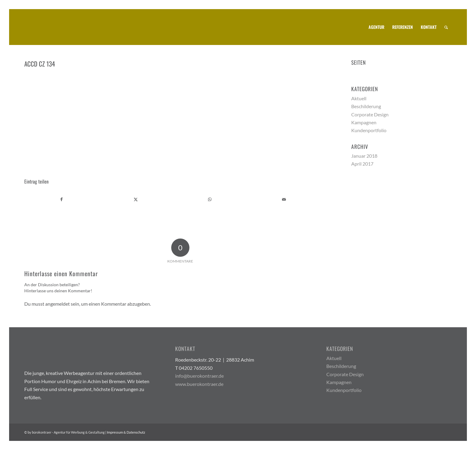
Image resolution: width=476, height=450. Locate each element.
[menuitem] (376, 27)
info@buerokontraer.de (199, 376)
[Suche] (446, 27)
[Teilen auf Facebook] (62, 199)
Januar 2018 (364, 156)
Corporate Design (370, 114)
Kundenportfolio (369, 130)
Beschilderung (366, 106)
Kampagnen (364, 122)
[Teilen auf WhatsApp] (210, 199)
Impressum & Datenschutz (126, 432)
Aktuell (359, 98)
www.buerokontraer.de (199, 384)
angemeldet (58, 304)
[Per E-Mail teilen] (284, 199)
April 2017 (362, 164)
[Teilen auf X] (136, 199)
